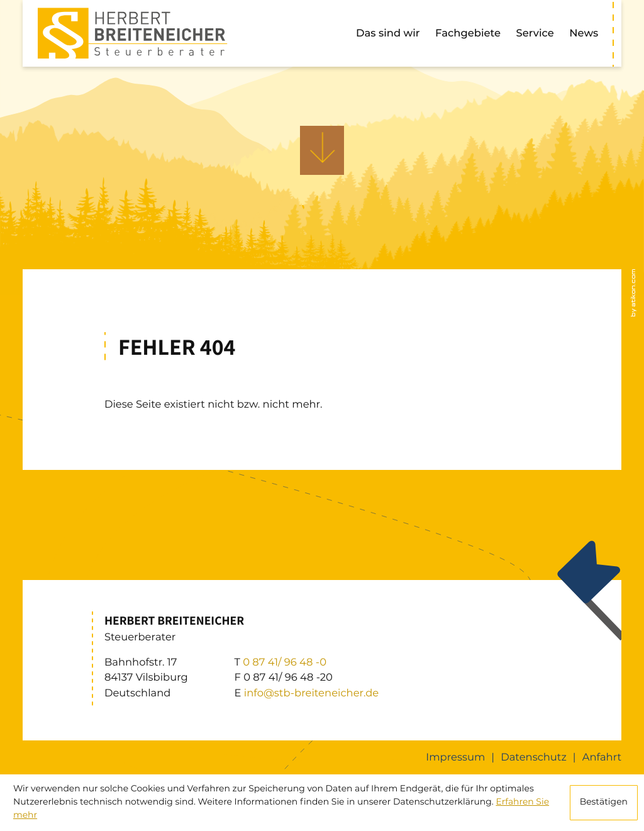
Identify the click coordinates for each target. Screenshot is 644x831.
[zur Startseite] (132, 33)
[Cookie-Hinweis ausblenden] (604, 803)
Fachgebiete (468, 33)
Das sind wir (388, 33)
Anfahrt (602, 757)
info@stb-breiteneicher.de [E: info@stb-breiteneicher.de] (311, 693)
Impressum (455, 757)
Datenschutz (534, 757)
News (584, 33)
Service (535, 33)
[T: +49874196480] (285, 663)
